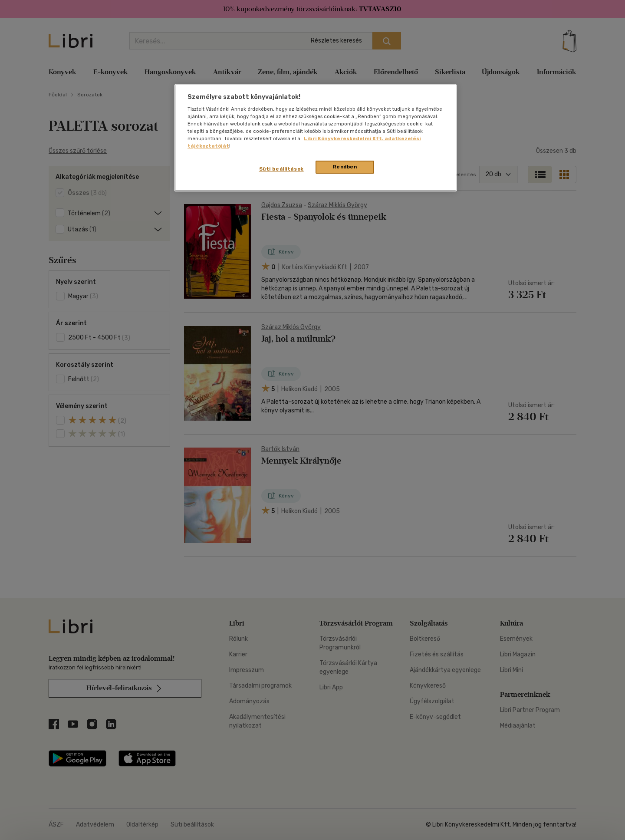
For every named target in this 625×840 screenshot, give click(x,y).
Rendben (345, 167)
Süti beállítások (281, 169)
